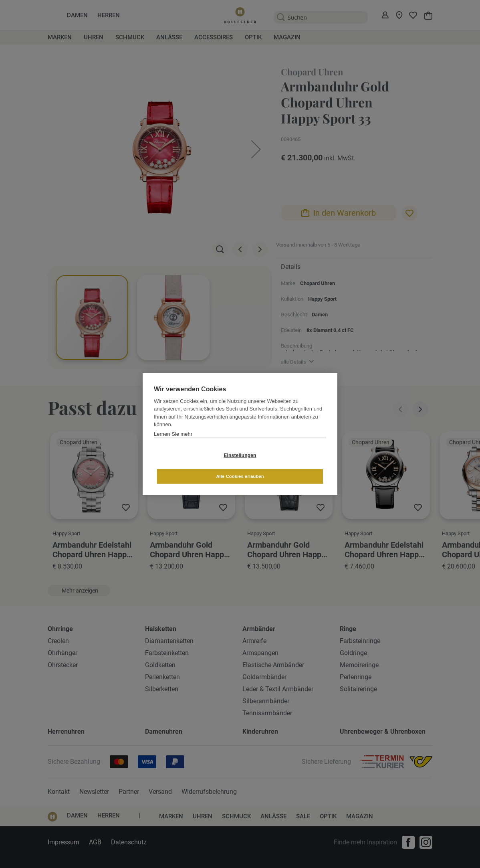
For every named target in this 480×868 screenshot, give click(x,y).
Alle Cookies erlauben (287, 465)
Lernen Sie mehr (173, 444)
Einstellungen (192, 466)
